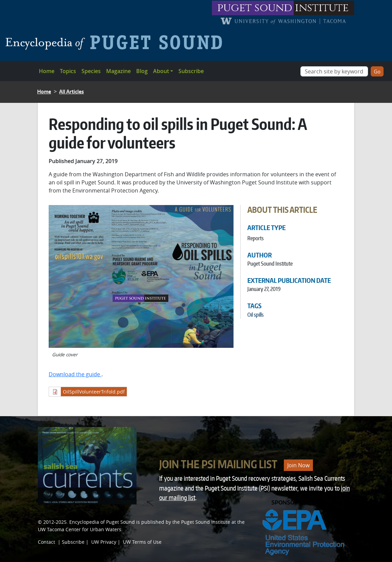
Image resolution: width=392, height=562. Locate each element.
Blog (142, 71)
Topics (68, 71)
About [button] (161, 71)
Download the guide (75, 374)
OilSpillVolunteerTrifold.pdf (94, 392)
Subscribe (191, 71)
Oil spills (255, 315)
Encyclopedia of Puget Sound (102, 522)
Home (47, 71)
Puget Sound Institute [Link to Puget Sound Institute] (206, 522)
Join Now (298, 465)
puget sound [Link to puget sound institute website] (255, 8)
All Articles (71, 92)
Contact (46, 542)
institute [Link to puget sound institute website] (322, 8)
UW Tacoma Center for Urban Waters (80, 529)
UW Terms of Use (142, 542)
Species (91, 71)
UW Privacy (104, 542)
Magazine (118, 71)
